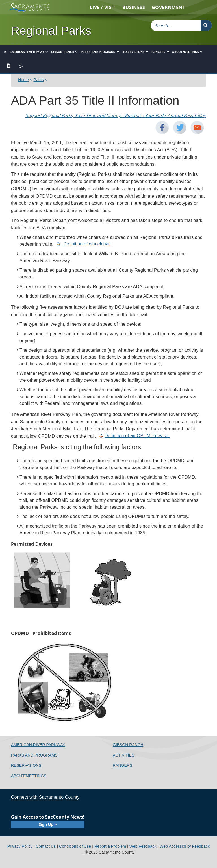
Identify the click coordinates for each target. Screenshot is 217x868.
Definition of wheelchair (84, 244)
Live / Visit (103, 7)
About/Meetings (185, 52)
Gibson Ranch (63, 52)
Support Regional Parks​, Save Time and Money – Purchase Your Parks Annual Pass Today (116, 115)
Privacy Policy (20, 846)
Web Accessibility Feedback (185, 846)
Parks (39, 80)
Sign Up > (48, 824)
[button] (206, 25)
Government (168, 7)
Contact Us (46, 846)
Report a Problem (110, 846)
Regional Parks (51, 31)
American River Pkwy (27, 52)
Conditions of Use (75, 846)
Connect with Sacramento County (45, 797)
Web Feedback (143, 846)
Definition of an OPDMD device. (134, 436)
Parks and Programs (98, 52)
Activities (123, 755)
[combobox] (176, 25)
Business (134, 7)
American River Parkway (38, 745)
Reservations (134, 52)
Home (23, 80)
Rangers (159, 52)
